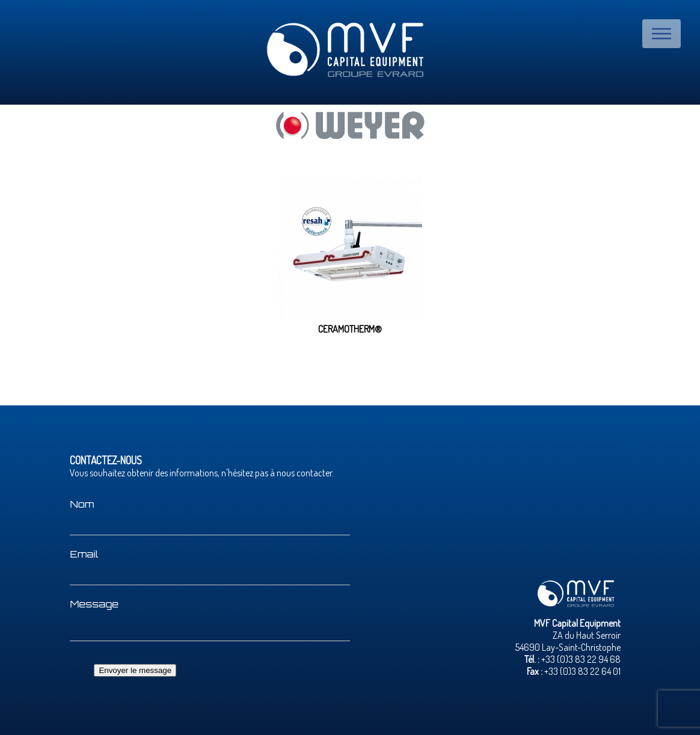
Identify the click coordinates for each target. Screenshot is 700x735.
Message (94, 604)
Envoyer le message (135, 670)
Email (84, 554)
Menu (662, 34)
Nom (82, 504)
